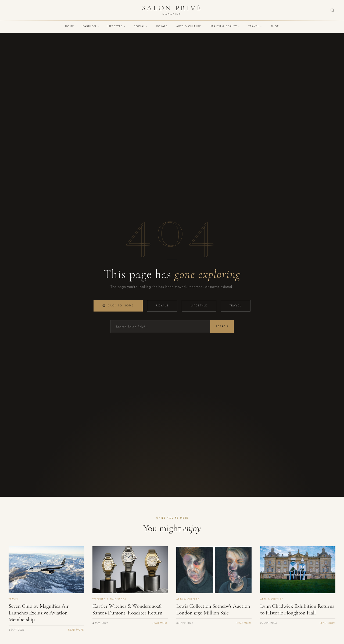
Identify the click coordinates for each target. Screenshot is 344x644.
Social (141, 26)
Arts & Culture (189, 26)
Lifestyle (117, 26)
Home (70, 26)
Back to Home (118, 305)
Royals (162, 26)
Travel (255, 26)
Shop (275, 26)
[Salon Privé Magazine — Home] (172, 10)
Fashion (91, 26)
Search (222, 327)
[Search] (332, 10)
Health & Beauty (225, 26)
